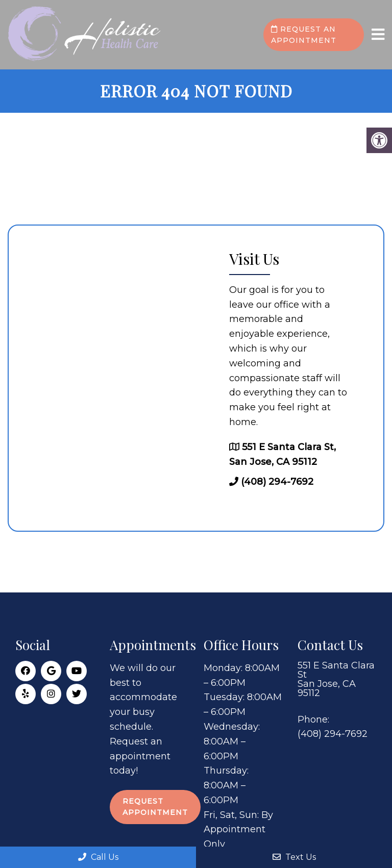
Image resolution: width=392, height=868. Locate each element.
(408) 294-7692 (277, 482)
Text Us (294, 857)
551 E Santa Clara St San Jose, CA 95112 (336, 679)
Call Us (98, 857)
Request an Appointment (304, 35)
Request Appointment (155, 807)
